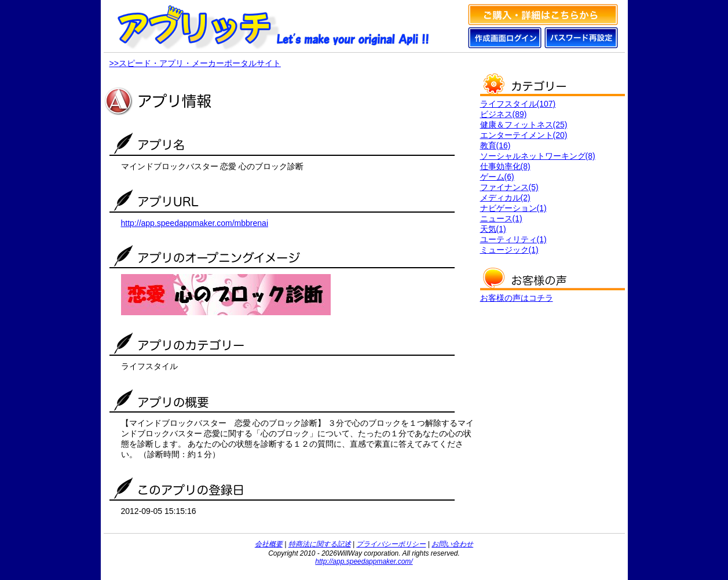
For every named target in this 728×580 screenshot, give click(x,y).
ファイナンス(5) (509, 187)
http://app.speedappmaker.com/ (364, 561)
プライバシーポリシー (391, 544)
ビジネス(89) (504, 114)
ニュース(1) (501, 218)
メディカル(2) (505, 198)
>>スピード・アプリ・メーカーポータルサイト (195, 63)
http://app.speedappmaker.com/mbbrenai (195, 223)
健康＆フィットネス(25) (524, 125)
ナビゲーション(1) (513, 208)
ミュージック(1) (509, 250)
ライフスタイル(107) (518, 104)
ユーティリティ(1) (513, 239)
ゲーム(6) (497, 177)
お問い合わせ (452, 544)
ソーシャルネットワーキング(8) (538, 156)
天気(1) (493, 229)
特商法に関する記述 (320, 544)
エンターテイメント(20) (524, 135)
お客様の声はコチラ (517, 298)
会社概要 (269, 544)
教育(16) (495, 145)
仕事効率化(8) (505, 166)
